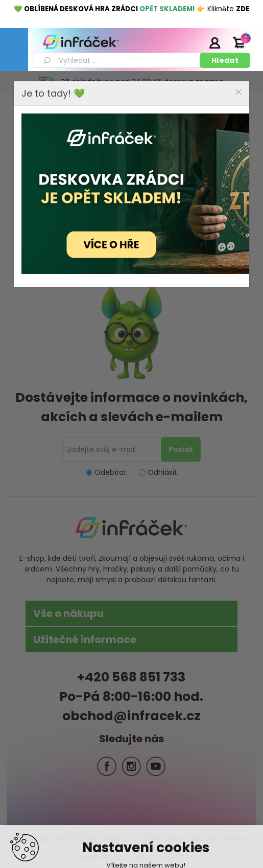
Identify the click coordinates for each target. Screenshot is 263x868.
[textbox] (118, 60)
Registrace (189, 42)
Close (238, 92)
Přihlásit (214, 42)
